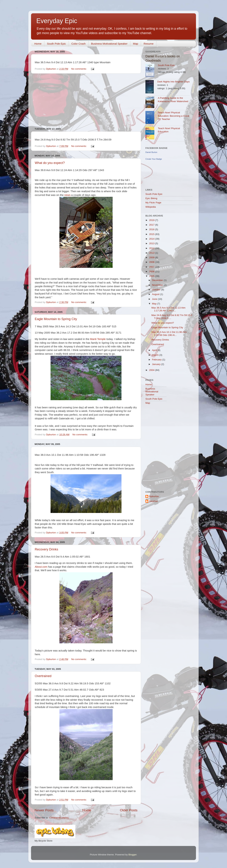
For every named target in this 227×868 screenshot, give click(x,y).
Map (136, 44)
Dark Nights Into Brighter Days (173, 82)
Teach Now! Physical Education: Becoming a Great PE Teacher (173, 116)
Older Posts (129, 810)
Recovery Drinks (46, 549)
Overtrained (43, 676)
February (157, 360)
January (157, 364)
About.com (41, 567)
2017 (152, 225)
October (157, 290)
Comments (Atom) (59, 818)
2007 (152, 267)
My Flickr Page (153, 203)
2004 (152, 370)
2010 (152, 253)
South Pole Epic (56, 44)
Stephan (153, 501)
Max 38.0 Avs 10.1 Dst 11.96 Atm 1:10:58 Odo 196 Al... (169, 333)
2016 (152, 229)
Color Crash (79, 44)
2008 (152, 262)
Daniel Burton (151, 152)
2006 (152, 271)
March (156, 355)
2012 (152, 248)
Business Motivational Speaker (109, 44)
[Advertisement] (86, 101)
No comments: (79, 69)
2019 (152, 220)
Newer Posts (44, 810)
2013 (152, 243)
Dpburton (154, 496)
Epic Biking (151, 198)
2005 (152, 276)
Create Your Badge (154, 159)
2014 (152, 239)
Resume (149, 44)
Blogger (132, 855)
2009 (152, 257)
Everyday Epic (57, 21)
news (67, 195)
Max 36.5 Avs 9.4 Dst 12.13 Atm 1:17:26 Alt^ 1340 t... (168, 309)
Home (38, 44)
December (158, 280)
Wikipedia (151, 207)
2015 (152, 234)
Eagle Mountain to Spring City (56, 319)
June (155, 299)
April (155, 350)
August (156, 294)
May (155, 304)
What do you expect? (50, 163)
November (158, 285)
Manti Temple (98, 339)
